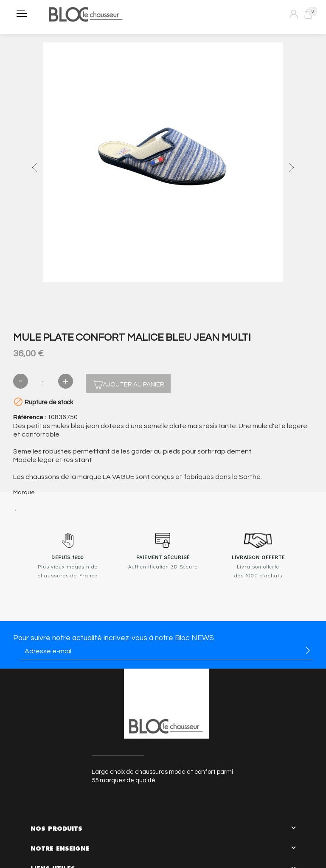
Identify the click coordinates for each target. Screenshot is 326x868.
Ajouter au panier (128, 383)
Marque (24, 493)
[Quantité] (43, 384)
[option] (163, 163)
